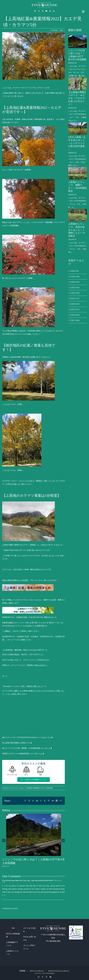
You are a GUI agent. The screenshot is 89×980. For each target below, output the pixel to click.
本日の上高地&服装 (46, 788)
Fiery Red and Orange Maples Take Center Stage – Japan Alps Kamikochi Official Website (28, 880)
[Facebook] (25, 801)
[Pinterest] (49, 801)
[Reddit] (33, 801)
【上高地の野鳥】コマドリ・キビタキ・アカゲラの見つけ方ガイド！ (77, 98)
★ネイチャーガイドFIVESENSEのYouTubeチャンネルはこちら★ (28, 737)
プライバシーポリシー (37, 971)
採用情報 (22, 971)
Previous (55, 30)
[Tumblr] (45, 801)
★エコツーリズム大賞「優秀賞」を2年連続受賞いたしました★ (27, 748)
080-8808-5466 (55, 941)
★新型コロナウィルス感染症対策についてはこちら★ (23, 754)
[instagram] (35, 11)
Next (61, 30)
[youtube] (46, 11)
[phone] (54, 11)
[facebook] (39, 11)
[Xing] (57, 801)
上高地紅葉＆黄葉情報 (32, 788)
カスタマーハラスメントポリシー (59, 971)
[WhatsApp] (41, 801)
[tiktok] (50, 11)
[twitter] (43, 11)
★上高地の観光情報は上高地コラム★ (17, 743)
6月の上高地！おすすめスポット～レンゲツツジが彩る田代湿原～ (77, 143)
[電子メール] (61, 801)
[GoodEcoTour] (76, 926)
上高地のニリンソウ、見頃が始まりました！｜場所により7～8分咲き (77, 230)
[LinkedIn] (37, 801)
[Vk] (53, 801)
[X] (29, 801)
